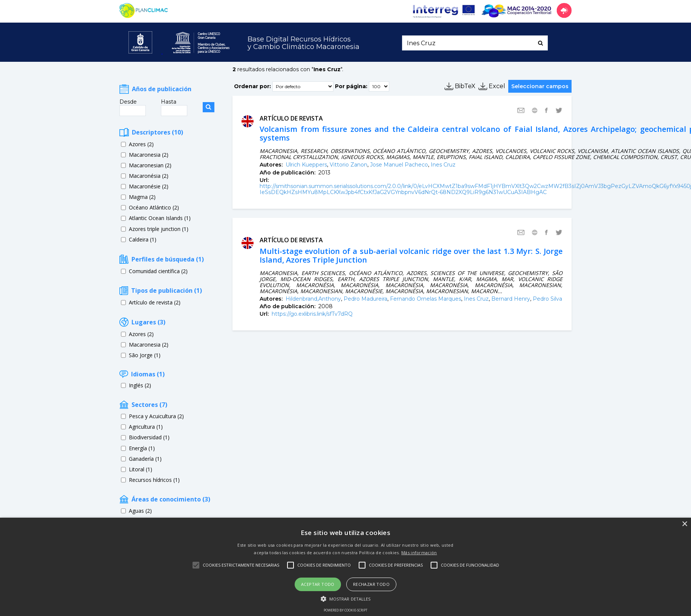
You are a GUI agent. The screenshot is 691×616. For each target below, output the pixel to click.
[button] (346, 598)
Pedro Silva (547, 299)
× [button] (684, 524)
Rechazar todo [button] (371, 584)
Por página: (351, 86)
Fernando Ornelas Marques (426, 299)
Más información (419, 553)
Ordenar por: (252, 86)
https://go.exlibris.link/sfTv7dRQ (312, 314)
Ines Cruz (443, 165)
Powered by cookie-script (345, 610)
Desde (128, 102)
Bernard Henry (511, 299)
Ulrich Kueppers (306, 165)
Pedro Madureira (365, 299)
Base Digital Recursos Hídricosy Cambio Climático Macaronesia (303, 43)
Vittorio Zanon (349, 165)
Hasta (169, 102)
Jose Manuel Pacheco (399, 165)
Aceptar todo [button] (318, 584)
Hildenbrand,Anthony (313, 299)
